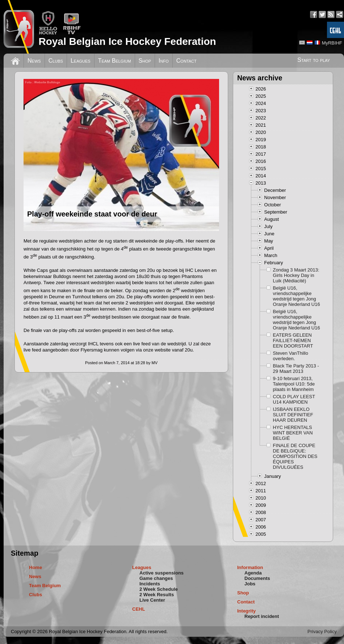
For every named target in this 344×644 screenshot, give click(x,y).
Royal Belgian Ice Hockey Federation (127, 41)
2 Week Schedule (159, 589)
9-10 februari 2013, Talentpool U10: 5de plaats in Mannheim (294, 384)
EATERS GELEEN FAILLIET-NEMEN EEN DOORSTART (293, 340)
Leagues (81, 61)
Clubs (56, 61)
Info (164, 61)
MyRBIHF (332, 43)
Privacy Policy (322, 632)
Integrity (246, 611)
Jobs (250, 584)
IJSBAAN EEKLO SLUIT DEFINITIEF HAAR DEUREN (293, 415)
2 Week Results (157, 595)
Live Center (152, 600)
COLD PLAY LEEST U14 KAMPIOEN (294, 399)
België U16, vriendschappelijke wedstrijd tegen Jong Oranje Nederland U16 (297, 296)
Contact (186, 61)
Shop (145, 61)
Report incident (262, 616)
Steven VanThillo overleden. (291, 356)
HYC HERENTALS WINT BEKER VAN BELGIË (293, 433)
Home (35, 567)
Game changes (156, 578)
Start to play (314, 60)
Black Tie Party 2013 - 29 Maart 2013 (296, 369)
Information (250, 567)
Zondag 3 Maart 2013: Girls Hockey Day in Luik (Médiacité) (296, 275)
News (34, 61)
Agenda (253, 573)
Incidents (150, 584)
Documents (257, 578)
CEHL (139, 609)
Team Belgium (115, 61)
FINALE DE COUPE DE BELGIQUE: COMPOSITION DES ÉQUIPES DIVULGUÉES (295, 456)
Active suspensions (161, 573)
